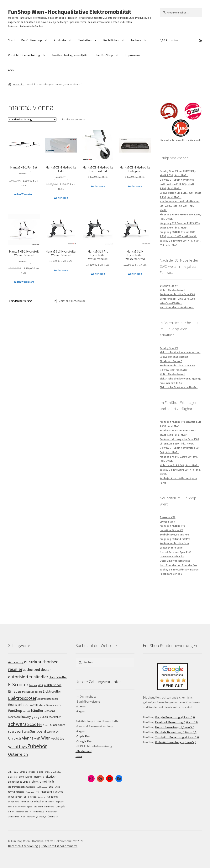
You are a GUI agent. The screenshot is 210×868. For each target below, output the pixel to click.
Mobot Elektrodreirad (172, 290)
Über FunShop (104, 55)
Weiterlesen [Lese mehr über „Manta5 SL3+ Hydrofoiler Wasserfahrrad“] (135, 274)
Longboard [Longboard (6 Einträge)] (14, 802)
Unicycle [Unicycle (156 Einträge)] (15, 738)
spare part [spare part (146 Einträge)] (16, 731)
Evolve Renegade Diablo (174, 357)
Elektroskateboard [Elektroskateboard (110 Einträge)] (48, 699)
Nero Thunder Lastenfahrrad (177, 307)
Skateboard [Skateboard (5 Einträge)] (20, 807)
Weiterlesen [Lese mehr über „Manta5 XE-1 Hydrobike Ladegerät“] (135, 186)
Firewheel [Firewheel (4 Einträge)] (30, 792)
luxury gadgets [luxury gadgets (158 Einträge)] (33, 716)
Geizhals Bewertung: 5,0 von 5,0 (176, 732)
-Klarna (81, 706)
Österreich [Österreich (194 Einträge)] (18, 754)
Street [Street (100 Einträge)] (27, 732)
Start (12, 40)
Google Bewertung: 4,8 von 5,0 (175, 717)
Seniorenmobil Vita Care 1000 (177, 299)
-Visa (79, 756)
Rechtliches (111, 40)
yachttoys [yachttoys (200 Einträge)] (17, 747)
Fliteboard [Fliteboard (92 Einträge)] (41, 705)
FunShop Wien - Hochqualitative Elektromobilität (70, 12)
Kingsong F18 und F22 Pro (175, 539)
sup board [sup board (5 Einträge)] (38, 807)
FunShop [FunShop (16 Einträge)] (58, 792)
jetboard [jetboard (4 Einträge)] (42, 797)
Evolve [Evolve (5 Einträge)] (57, 787)
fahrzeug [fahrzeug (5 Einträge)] (20, 792)
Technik (136, 40)
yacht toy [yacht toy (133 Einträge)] (58, 738)
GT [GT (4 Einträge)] (25, 797)
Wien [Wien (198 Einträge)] (46, 738)
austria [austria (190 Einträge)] (31, 662)
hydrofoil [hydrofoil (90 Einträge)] (27, 711)
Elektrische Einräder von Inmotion (180, 352)
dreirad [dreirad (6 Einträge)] (32, 772)
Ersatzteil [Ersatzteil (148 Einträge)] (15, 705)
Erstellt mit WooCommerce (59, 846)
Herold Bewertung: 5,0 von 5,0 (175, 727)
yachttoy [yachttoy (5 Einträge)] (31, 817)
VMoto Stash (167, 522)
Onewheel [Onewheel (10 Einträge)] (36, 802)
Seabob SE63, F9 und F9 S (175, 534)
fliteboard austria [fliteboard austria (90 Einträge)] (54, 705)
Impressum (132, 55)
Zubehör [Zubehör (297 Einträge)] (37, 746)
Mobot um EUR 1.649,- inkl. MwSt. (179, 465)
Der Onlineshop (31, 40)
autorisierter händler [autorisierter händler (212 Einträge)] (28, 677)
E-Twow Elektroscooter (173, 370)
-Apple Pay (83, 736)
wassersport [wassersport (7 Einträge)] (52, 812)
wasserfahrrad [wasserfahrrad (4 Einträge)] (22, 812)
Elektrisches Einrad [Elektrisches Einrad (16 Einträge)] (19, 782)
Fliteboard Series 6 (171, 574)
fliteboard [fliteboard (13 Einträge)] (46, 792)
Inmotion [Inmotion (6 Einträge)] (32, 797)
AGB (11, 70)
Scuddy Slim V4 (169, 286)
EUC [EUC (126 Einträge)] (25, 705)
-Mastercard (84, 751)
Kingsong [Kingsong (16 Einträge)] (52, 797)
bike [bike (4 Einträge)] (16, 772)
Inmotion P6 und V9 (171, 530)
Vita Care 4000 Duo (171, 303)
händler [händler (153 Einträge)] (37, 710)
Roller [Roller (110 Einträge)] (58, 717)
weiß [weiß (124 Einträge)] (37, 738)
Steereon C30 (168, 517)
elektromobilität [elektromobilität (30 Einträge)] (43, 781)
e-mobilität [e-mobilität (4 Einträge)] (56, 772)
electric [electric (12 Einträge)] (38, 777)
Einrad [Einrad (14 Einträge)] (29, 777)
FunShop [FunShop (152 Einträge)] (15, 711)
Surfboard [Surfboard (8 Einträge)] (49, 807)
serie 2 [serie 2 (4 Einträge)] (11, 807)
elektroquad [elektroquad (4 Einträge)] (42, 787)
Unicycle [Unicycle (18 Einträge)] (61, 806)
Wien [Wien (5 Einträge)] (23, 817)
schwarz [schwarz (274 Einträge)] (17, 724)
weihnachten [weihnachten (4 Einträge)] (14, 817)
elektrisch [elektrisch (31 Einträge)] (50, 776)
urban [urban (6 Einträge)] (11, 812)
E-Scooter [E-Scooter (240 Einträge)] (18, 684)
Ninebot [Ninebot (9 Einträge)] (25, 802)
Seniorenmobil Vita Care (174, 543)
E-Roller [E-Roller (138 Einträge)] (61, 677)
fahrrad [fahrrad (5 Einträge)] (11, 792)
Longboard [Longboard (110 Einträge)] (14, 717)
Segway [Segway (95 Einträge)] (46, 725)
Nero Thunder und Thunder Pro (178, 565)
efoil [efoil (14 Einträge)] (21, 777)
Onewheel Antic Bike (172, 556)
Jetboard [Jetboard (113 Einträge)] (49, 711)
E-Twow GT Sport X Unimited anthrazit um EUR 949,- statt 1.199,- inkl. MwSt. (177, 184)
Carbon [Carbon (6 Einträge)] (23, 772)
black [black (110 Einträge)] (52, 677)
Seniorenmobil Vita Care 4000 (177, 294)
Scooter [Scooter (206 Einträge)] (35, 724)
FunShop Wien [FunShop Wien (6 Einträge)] (15, 797)
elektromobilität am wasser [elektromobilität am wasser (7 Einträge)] (22, 787)
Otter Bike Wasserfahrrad (175, 561)
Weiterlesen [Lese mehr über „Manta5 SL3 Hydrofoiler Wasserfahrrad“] (61, 270)
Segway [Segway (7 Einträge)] (60, 802)
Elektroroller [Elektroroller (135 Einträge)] (52, 691)
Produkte (60, 40)
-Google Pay (84, 741)
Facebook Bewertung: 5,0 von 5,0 (176, 722)
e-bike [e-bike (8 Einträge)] (40, 772)
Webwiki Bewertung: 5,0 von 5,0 (176, 742)
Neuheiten (85, 40)
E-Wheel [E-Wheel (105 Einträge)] (33, 685)
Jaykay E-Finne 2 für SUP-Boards (179, 569)
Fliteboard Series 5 (171, 361)
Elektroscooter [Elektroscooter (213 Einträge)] (22, 698)
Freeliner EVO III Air (171, 383)
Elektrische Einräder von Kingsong (180, 379)
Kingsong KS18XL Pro (172, 526)
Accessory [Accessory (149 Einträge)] (16, 662)
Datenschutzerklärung (23, 846)
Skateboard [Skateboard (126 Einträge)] (58, 725)
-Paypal (81, 711)
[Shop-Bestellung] (32, 119)
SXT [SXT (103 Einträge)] (58, 732)
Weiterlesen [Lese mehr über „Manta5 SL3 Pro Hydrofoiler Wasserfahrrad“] (98, 274)
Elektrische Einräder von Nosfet (179, 387)
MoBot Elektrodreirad (172, 374)
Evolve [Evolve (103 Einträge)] (32, 705)
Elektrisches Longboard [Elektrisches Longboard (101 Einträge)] (30, 692)
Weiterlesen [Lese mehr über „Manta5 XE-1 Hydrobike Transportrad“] (98, 186)
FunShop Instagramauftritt (70, 55)
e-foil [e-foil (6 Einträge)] (47, 772)
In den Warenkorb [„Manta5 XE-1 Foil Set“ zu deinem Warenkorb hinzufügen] (24, 194)
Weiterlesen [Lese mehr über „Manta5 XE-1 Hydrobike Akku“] (61, 198)
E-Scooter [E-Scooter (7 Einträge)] (13, 777)
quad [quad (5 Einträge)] (45, 802)
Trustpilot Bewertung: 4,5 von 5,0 (177, 737)
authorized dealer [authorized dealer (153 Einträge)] (37, 670)
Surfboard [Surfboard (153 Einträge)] (38, 731)
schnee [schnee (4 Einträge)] (51, 802)
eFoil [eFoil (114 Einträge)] (41, 685)
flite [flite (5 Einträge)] (38, 792)
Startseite (18, 84)
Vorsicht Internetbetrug (24, 55)
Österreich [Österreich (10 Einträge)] (53, 817)
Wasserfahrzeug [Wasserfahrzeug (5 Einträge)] (37, 812)
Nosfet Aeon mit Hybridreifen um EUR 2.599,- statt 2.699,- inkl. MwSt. (180, 206)
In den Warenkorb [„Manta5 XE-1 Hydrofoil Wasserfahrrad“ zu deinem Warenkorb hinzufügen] (24, 282)
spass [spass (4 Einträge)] (30, 807)
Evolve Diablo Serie (171, 548)
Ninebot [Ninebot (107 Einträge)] (49, 717)
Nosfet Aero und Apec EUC (175, 552)
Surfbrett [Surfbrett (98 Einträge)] (51, 732)
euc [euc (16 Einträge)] (51, 787)
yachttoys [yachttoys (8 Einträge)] (41, 817)
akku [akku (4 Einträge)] (10, 772)
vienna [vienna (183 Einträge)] (28, 738)
